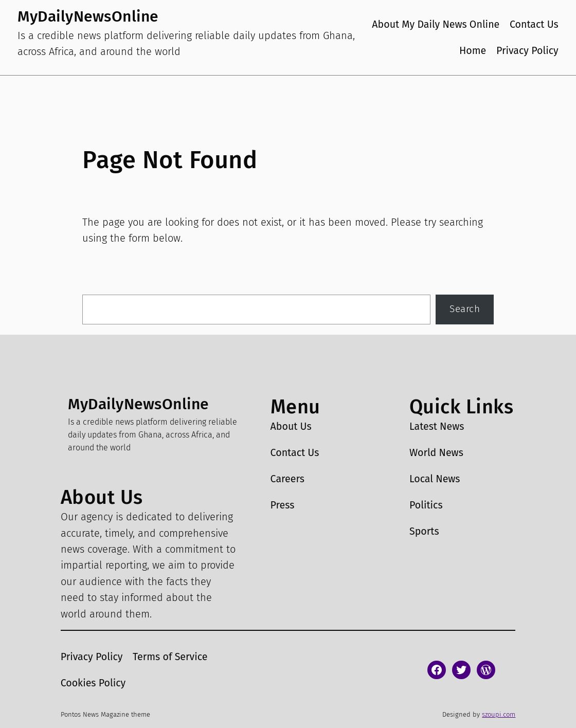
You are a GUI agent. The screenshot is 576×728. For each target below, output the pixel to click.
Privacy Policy (527, 51)
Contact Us (534, 24)
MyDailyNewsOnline (88, 16)
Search (465, 309)
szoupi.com (499, 714)
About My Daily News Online (436, 24)
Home (473, 51)
